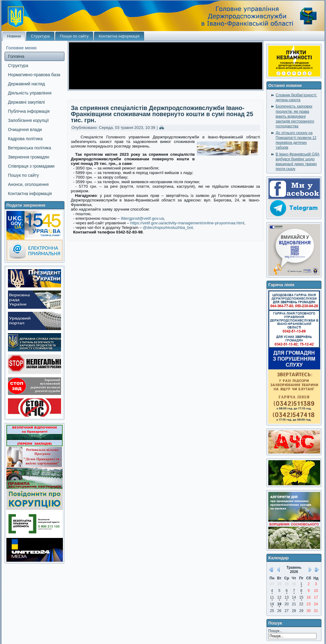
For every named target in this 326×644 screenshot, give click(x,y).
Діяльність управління (30, 93)
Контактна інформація (119, 36)
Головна (16, 56)
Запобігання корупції (28, 120)
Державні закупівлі (26, 102)
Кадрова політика (25, 139)
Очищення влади (25, 130)
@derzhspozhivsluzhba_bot (168, 228)
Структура (40, 36)
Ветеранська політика (29, 148)
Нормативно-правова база (34, 75)
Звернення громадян (29, 157)
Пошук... (275, 631)
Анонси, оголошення (28, 184)
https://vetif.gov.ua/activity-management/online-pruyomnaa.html (187, 223)
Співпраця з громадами (31, 166)
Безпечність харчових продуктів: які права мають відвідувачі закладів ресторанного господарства (295, 116)
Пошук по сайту (74, 36)
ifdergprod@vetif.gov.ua (142, 218)
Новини (14, 36)
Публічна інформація (29, 111)
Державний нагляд (26, 84)
